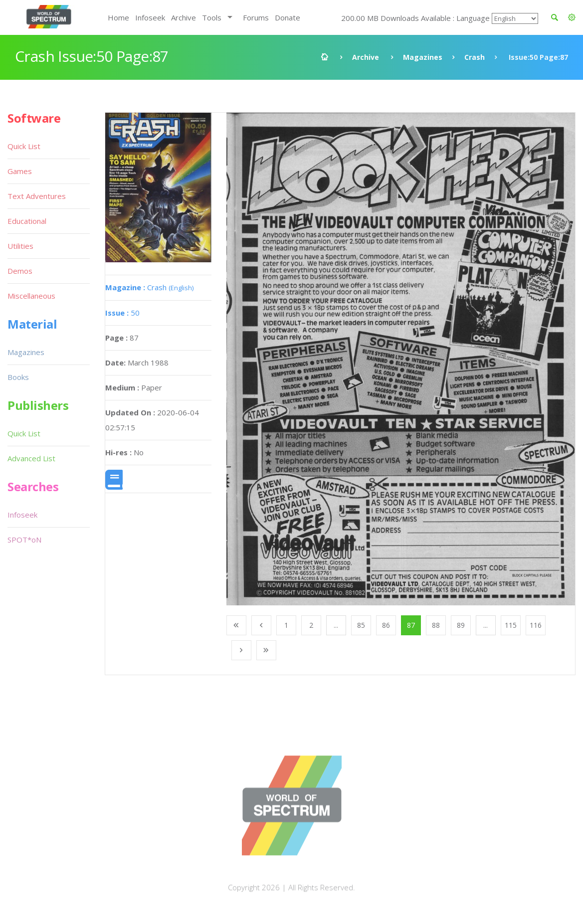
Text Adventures (37, 196)
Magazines (423, 57)
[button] (572, 17)
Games (20, 171)
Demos (20, 271)
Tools (212, 17)
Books (18, 377)
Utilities (20, 246)
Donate (288, 17)
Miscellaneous (31, 296)
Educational (27, 221)
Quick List (24, 146)
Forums (256, 17)
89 (461, 625)
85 (361, 625)
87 (411, 625)
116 (536, 625)
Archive (184, 17)
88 (436, 625)
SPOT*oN (24, 540)
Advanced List (31, 458)
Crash (475, 57)
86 (386, 625)
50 (122, 313)
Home (118, 17)
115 (511, 625)
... (336, 625)
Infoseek (150, 17)
